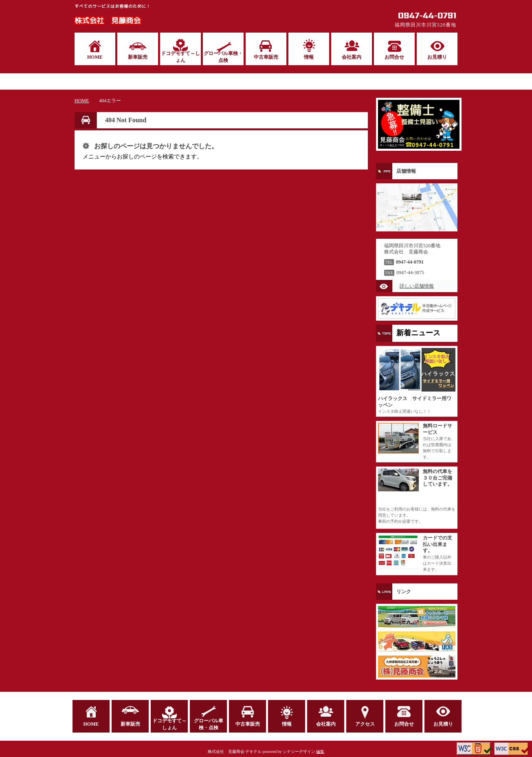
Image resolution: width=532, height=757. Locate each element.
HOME (95, 57)
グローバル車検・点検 (223, 57)
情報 (309, 57)
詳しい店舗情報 (417, 286)
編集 (320, 751)
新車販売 (138, 57)
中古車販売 (266, 57)
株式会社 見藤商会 (108, 21)
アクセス (365, 724)
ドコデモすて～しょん (180, 57)
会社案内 (352, 57)
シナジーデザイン (299, 751)
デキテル (253, 751)
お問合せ (394, 57)
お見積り (437, 57)
